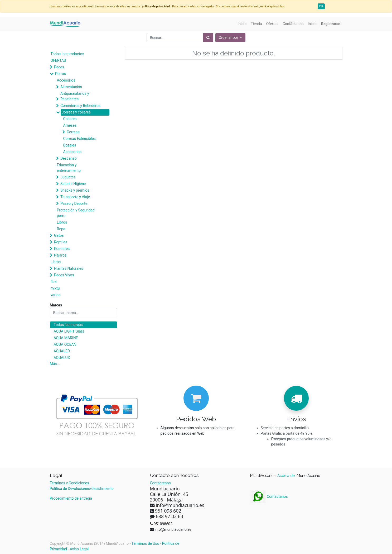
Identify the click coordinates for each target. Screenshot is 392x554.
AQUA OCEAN (65, 344)
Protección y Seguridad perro (76, 213)
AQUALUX (62, 358)
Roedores (62, 249)
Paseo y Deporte (74, 203)
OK (321, 6)
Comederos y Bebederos (80, 106)
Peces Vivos (64, 275)
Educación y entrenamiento (69, 168)
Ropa (61, 229)
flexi (54, 282)
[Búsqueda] (208, 38)
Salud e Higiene (73, 184)
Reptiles (61, 242)
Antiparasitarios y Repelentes (75, 96)
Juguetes (68, 177)
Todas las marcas (68, 325)
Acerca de (287, 476)
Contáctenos (160, 483)
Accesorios (66, 80)
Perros (61, 74)
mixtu (55, 288)
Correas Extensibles (79, 139)
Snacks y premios (75, 190)
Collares (70, 119)
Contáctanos (269, 496)
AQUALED (62, 351)
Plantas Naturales (69, 268)
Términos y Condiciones (69, 483)
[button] (231, 38)
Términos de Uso (145, 543)
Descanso (69, 158)
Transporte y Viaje (75, 197)
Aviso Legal (79, 549)
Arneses (70, 125)
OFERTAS (58, 60)
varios (56, 295)
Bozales (70, 145)
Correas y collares (76, 112)
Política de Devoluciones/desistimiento (82, 489)
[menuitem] (242, 24)
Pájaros (60, 255)
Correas (73, 132)
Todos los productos (67, 54)
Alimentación (71, 87)
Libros (62, 222)
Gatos (59, 235)
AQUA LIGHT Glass (69, 331)
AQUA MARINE (66, 338)
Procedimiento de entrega (71, 498)
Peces (59, 67)
